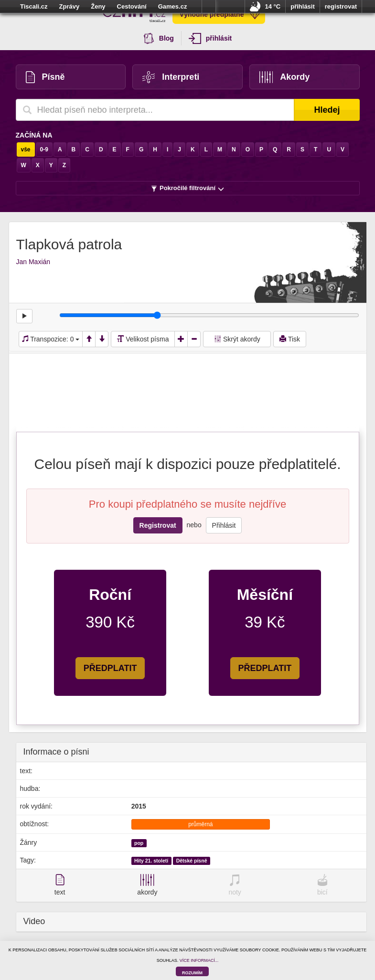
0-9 (44, 149)
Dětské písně (192, 861)
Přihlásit (224, 525)
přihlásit (303, 6)
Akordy (285, 77)
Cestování (132, 6)
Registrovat (158, 525)
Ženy (98, 6)
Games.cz (173, 6)
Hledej (327, 110)
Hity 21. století (151, 861)
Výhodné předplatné (220, 14)
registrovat (341, 6)
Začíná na (34, 135)
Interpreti (171, 77)
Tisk (290, 339)
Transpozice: (51, 339)
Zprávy (70, 6)
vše (26, 149)
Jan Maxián (33, 262)
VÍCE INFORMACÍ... (199, 960)
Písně (45, 77)
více (209, 7)
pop (139, 843)
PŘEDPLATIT (110, 668)
